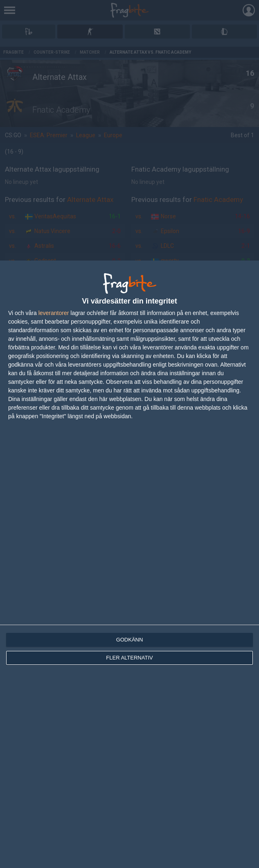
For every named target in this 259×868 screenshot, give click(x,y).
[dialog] (129, 564)
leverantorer (54, 313)
